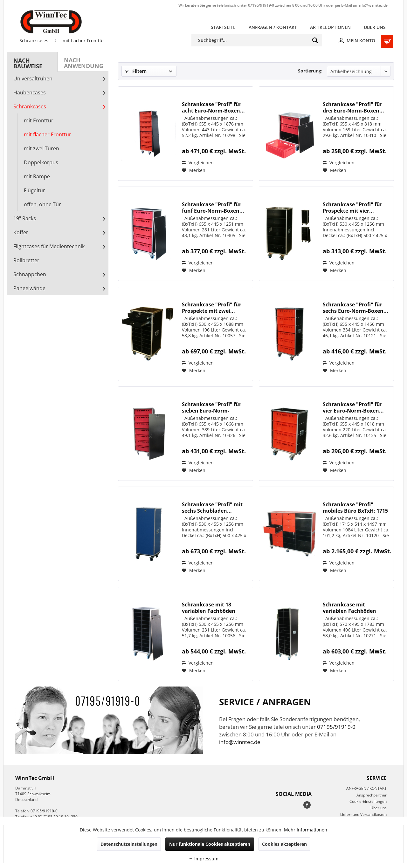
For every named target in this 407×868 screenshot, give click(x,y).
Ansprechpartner (372, 795)
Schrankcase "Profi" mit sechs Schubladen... (212, 508)
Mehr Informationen (306, 830)
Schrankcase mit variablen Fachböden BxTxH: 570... (349, 608)
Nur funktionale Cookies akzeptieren (210, 844)
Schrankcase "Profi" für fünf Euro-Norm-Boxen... (213, 208)
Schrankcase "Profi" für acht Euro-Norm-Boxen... (213, 107)
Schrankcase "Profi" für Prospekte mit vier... (352, 208)
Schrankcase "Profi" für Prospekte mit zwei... (212, 308)
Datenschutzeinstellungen (129, 844)
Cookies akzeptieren (284, 844)
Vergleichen (198, 163)
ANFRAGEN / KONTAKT (366, 788)
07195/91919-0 (261, 5)
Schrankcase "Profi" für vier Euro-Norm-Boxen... (353, 407)
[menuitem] (223, 27)
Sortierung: (310, 71)
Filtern (136, 71)
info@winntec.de (373, 5)
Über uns (379, 808)
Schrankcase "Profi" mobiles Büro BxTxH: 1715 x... (355, 508)
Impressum (203, 859)
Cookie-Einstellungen (368, 801)
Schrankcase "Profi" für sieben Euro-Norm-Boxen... (212, 407)
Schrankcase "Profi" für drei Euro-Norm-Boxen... (353, 107)
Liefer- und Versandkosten (363, 814)
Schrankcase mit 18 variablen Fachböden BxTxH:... (209, 608)
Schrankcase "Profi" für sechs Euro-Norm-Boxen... (355, 308)
